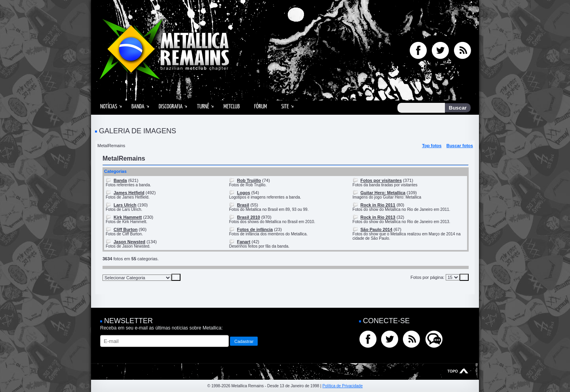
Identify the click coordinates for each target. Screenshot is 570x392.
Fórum (260, 107)
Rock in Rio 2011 (378, 205)
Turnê (203, 107)
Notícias (109, 107)
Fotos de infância (255, 229)
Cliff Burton (125, 229)
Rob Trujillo (249, 180)
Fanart (244, 242)
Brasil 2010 (249, 217)
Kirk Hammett (128, 217)
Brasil (243, 205)
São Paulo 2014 (377, 229)
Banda (138, 107)
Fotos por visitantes (381, 180)
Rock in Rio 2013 (378, 217)
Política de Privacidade (342, 386)
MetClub (231, 107)
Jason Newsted (129, 242)
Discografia (171, 107)
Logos (244, 193)
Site (285, 107)
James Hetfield (129, 193)
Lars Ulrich (125, 205)
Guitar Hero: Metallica (383, 193)
